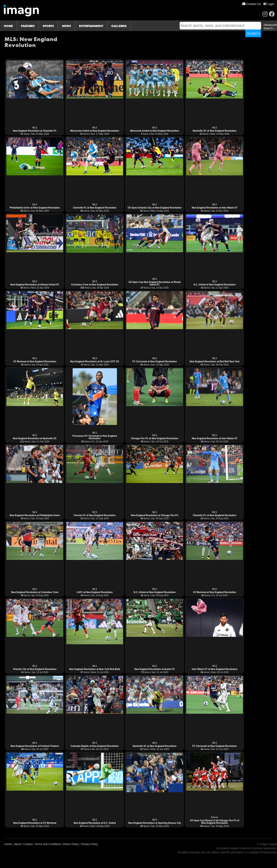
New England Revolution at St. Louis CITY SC (95, 362)
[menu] (258, 4)
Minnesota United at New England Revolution (95, 131)
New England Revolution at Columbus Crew (35, 592)
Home (8, 844)
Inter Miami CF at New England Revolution (215, 669)
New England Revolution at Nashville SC (35, 438)
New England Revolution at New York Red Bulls (95, 669)
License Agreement (265, 848)
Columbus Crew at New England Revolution (95, 285)
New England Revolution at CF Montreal (35, 823)
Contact (28, 844)
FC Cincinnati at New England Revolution (155, 362)
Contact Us (252, 4)
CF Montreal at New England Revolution (35, 362)
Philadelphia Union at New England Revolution (35, 208)
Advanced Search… (270, 27)
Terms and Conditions (48, 844)
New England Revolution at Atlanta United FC (35, 285)
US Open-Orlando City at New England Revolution (155, 208)
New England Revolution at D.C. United (95, 823)
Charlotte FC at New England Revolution (95, 208)
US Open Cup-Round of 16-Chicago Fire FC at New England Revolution (214, 822)
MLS (35, 128)
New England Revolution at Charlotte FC (35, 131)
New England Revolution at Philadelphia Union (35, 515)
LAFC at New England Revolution (95, 592)
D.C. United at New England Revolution (215, 285)
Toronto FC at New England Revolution (95, 515)
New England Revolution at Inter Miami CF (215, 208)
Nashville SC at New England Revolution (215, 131)
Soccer (214, 817)
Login (269, 4)
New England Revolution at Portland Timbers (35, 746)
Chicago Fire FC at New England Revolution (155, 438)
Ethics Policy (71, 844)
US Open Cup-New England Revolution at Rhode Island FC (155, 283)
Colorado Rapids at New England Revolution (95, 746)
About (17, 844)
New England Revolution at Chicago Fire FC (155, 515)
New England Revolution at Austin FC (155, 669)
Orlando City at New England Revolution (35, 669)
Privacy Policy (90, 844)
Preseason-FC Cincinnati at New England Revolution (95, 437)
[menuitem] (252, 4)
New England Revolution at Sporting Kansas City (155, 823)
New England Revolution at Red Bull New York (215, 362)
